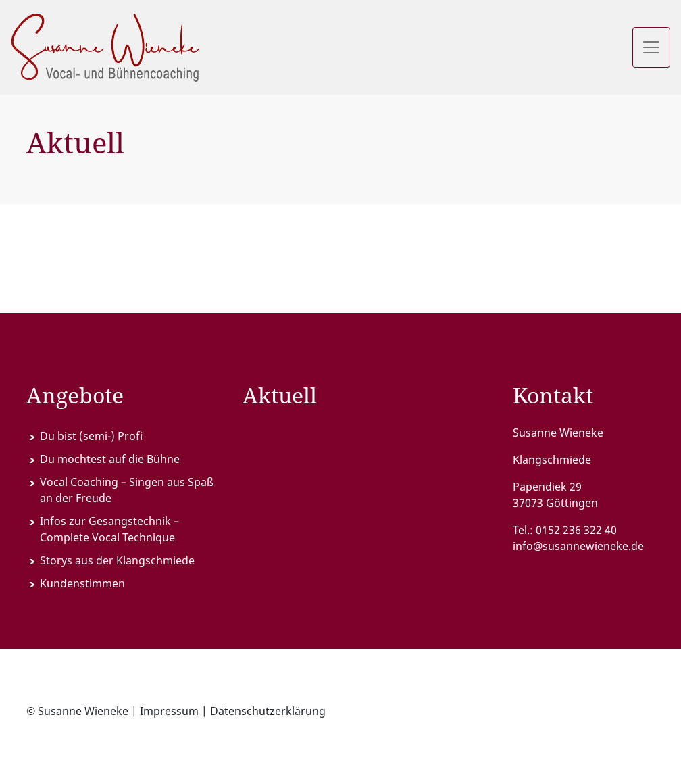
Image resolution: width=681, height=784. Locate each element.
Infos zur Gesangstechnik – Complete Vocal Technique (109, 529)
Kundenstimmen (82, 583)
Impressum (169, 711)
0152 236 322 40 (576, 530)
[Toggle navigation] (651, 47)
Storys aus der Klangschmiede (117, 560)
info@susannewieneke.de (578, 546)
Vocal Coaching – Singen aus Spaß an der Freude (127, 490)
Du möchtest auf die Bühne (110, 459)
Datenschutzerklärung (268, 711)
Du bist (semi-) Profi (91, 436)
